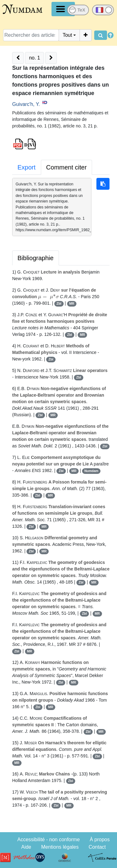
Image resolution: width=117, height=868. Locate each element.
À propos (100, 839)
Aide (26, 847)
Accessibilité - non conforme (48, 839)
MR (72, 303)
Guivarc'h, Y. (26, 104)
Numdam (91, 471)
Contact (97, 847)
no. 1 (35, 58)
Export (27, 167)
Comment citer (66, 167)
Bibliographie (36, 258)
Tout (67, 35)
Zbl (59, 303)
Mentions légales (60, 847)
